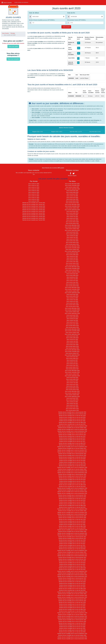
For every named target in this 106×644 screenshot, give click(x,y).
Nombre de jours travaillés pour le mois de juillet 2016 (72, 422)
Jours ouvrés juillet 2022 (72, 255)
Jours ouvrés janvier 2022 (72, 265)
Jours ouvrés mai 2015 (72, 403)
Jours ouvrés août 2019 (72, 315)
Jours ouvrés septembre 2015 (72, 397)
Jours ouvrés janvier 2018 (72, 348)
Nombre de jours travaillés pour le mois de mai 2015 (72, 502)
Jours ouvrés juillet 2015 (72, 400)
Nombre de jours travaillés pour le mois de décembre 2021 (72, 556)
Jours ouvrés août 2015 (72, 398)
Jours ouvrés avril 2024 (72, 218)
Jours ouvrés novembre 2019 (72, 310)
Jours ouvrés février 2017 (72, 367)
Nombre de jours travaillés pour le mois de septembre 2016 (72, 426)
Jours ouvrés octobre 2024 (72, 208)
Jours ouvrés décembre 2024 (72, 204)
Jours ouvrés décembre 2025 (72, 184)
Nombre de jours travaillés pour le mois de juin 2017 (72, 441)
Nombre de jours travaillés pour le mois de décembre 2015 (72, 514)
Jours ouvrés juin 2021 (72, 277)
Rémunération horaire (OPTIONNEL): (77, 20)
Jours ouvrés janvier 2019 (72, 327)
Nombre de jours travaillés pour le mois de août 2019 (72, 487)
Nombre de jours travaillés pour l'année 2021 (34, 213)
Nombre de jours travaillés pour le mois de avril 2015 (72, 500)
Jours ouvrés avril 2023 (72, 239)
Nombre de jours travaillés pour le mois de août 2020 (72, 528)
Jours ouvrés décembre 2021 (72, 267)
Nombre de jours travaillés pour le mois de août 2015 (72, 507)
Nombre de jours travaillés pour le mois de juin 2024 (72, 608)
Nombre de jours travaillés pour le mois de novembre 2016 (72, 429)
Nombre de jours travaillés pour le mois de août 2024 (72, 611)
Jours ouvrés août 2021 (72, 274)
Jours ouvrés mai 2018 (72, 341)
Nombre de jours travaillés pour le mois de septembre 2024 (72, 613)
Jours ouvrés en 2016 (34, 184)
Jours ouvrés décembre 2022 (72, 246)
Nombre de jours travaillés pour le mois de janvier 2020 (72, 516)
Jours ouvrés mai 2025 (72, 196)
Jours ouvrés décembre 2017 (72, 350)
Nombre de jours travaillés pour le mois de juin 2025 (72, 628)
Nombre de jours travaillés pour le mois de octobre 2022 (72, 573)
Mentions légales (72, 176)
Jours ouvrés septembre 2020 (72, 293)
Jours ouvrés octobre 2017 (72, 353)
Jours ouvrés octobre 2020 (72, 291)
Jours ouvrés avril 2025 (72, 198)
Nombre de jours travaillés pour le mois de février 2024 (72, 601)
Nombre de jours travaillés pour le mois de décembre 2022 (72, 576)
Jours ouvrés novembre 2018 (72, 331)
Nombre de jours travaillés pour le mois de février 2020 (72, 518)
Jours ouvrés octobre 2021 (72, 270)
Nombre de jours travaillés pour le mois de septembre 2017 (72, 447)
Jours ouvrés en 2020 (34, 192)
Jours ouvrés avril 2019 (72, 322)
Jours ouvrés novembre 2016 (72, 372)
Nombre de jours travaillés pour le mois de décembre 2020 (72, 535)
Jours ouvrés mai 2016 (72, 383)
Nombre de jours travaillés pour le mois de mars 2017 (72, 436)
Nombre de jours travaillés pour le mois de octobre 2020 (72, 531)
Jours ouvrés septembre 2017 (72, 355)
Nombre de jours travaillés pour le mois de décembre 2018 (72, 473)
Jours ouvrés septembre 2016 (72, 376)
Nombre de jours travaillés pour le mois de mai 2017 (72, 440)
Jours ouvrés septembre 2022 (72, 251)
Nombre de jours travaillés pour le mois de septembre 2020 (72, 530)
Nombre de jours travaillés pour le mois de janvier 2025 (72, 620)
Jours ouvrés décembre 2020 (72, 287)
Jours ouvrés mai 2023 (72, 237)
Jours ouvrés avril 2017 (72, 364)
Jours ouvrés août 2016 (72, 377)
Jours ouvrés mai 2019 (72, 320)
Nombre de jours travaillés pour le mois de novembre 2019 (72, 492)
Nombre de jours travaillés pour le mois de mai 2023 (72, 585)
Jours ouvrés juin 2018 (72, 339)
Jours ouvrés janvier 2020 (72, 307)
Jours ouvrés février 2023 (72, 243)
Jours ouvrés (7, 3)
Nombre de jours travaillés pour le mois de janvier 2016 (72, 412)
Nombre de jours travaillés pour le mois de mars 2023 (72, 582)
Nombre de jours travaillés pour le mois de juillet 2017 (72, 443)
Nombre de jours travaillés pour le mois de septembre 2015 (72, 509)
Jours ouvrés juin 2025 (72, 194)
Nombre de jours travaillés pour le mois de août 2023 (72, 590)
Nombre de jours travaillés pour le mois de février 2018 (72, 455)
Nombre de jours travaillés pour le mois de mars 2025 (72, 623)
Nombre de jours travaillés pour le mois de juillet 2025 (72, 630)
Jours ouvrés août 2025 (72, 191)
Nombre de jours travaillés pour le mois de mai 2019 (72, 481)
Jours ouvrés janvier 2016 (72, 390)
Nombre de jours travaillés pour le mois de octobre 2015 (72, 511)
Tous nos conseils (13, 59)
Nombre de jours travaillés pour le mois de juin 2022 (72, 566)
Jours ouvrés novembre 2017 (72, 352)
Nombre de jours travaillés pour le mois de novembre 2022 (72, 575)
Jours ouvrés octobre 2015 (72, 395)
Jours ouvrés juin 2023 (72, 236)
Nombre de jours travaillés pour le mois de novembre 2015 (72, 512)
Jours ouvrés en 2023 (34, 198)
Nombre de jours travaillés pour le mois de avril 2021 (72, 542)
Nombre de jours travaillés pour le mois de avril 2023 (72, 583)
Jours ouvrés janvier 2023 (72, 244)
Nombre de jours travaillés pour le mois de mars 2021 (72, 540)
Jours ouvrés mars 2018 (72, 345)
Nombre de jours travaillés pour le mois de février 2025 (72, 621)
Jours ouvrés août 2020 (72, 294)
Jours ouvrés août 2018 (72, 336)
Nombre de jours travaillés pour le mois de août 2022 (72, 570)
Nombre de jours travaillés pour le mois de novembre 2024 (72, 616)
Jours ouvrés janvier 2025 (72, 203)
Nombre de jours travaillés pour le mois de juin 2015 (72, 504)
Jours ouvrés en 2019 (34, 189)
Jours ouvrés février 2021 (72, 284)
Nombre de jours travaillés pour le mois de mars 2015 (72, 499)
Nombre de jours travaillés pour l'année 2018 (34, 206)
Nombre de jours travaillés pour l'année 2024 (34, 218)
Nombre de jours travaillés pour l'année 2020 (34, 211)
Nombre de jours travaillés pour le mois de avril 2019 (72, 480)
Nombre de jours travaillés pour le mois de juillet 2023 (72, 589)
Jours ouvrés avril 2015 (72, 405)
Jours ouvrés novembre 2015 (72, 393)
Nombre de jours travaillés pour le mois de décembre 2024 (72, 618)
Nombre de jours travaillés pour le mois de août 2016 (72, 424)
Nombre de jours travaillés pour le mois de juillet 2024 (72, 609)
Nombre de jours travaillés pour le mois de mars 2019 (72, 478)
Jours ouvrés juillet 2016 (72, 379)
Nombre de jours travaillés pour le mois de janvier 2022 (72, 557)
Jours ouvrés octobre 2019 (72, 312)
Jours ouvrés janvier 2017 (72, 369)
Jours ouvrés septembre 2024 (72, 210)
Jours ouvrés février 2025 (72, 201)
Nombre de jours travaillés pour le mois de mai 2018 (72, 461)
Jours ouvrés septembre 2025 (72, 189)
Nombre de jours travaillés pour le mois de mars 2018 (72, 457)
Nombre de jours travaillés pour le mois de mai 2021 (72, 544)
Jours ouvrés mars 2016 (72, 386)
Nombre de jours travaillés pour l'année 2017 (34, 204)
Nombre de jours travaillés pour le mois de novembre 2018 (72, 471)
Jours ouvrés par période (21, 2)
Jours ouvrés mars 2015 (72, 407)
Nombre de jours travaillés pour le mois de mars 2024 (72, 602)
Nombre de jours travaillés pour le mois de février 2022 (72, 559)
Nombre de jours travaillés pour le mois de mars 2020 (72, 519)
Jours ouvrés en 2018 (34, 187)
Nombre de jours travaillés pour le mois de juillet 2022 (72, 568)
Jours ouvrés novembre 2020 (72, 289)
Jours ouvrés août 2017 (72, 357)
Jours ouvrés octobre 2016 (72, 374)
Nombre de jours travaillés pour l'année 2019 (34, 208)
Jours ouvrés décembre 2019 (72, 308)
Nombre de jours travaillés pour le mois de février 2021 (72, 538)
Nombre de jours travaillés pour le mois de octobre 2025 (72, 635)
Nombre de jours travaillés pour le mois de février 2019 (72, 476)
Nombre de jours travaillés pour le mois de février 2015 (72, 497)
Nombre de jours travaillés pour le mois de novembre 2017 (72, 450)
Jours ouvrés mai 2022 (72, 258)
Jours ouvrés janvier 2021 (72, 286)
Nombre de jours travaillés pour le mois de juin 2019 (72, 483)
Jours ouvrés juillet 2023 (72, 234)
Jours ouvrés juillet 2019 (72, 317)
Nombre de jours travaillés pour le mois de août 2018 (72, 466)
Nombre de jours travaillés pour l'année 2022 (34, 215)
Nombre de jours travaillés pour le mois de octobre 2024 (72, 615)
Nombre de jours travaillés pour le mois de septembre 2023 (72, 592)
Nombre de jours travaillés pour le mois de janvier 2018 (72, 454)
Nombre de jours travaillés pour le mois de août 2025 (72, 632)
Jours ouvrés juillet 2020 (72, 296)
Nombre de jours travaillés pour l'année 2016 (34, 203)
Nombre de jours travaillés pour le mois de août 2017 (72, 445)
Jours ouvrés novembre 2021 (72, 268)
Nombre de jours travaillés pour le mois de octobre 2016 (72, 428)
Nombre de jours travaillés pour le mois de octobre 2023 (72, 594)
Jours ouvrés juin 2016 (72, 381)
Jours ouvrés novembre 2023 (72, 227)
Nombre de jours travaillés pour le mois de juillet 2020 (72, 526)
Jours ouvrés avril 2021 (72, 281)
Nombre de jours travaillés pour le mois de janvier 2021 (72, 537)
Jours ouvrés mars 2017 (72, 365)
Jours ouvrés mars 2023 (72, 241)
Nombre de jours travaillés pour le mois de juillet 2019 (72, 485)
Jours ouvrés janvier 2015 (72, 410)
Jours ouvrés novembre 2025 (72, 185)
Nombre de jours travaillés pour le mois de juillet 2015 (72, 506)
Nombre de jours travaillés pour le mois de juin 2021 (72, 545)
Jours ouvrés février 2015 (72, 409)
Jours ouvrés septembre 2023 (72, 230)
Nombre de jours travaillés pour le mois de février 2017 (72, 435)
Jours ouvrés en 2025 (34, 201)
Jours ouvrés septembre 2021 (72, 272)
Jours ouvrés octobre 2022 (72, 249)
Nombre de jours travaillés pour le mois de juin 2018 (72, 462)
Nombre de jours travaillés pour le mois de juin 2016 (72, 421)
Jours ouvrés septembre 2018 (72, 334)
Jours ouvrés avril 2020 (72, 301)
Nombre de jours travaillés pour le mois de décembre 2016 (72, 431)
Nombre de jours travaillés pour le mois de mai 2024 (72, 606)
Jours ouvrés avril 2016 (72, 384)
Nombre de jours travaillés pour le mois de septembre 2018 (72, 467)
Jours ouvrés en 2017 (34, 185)
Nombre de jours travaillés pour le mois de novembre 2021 (72, 554)
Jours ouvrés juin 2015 (72, 402)
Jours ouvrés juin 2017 (72, 360)
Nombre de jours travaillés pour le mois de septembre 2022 (72, 571)
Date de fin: (71, 13)
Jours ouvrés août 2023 (72, 232)
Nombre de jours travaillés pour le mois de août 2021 (72, 549)
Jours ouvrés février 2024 (72, 222)
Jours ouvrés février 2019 (72, 326)
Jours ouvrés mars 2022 (72, 262)
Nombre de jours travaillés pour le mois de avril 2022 (72, 563)
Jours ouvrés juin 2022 (72, 256)
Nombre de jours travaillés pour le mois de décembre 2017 (72, 452)
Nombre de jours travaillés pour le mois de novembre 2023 (72, 595)
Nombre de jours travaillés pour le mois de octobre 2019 (72, 490)
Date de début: (34, 13)
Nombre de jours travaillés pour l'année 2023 (34, 217)
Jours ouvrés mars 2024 (72, 220)
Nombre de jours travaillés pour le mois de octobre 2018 (72, 469)
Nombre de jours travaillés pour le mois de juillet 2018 (72, 464)
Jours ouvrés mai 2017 (72, 362)
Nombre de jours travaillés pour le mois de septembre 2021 (72, 551)
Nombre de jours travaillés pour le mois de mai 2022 (72, 564)
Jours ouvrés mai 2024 (72, 217)
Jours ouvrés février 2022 (72, 263)
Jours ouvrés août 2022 (72, 253)
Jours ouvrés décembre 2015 (72, 391)
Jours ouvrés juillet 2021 (72, 275)
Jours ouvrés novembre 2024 (72, 206)
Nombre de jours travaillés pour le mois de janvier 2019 (72, 474)
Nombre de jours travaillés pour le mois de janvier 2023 (72, 578)
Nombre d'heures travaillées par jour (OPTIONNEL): (42, 20)
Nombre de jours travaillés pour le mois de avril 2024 (72, 604)
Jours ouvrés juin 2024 (72, 215)
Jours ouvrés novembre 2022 (72, 248)
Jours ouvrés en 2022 (34, 196)
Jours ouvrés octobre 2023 (72, 229)
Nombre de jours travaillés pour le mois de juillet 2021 (72, 547)
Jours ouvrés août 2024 (72, 211)
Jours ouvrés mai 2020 (72, 300)
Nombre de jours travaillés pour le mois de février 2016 (72, 414)
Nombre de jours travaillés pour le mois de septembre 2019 (72, 488)
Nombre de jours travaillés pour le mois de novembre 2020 (72, 533)
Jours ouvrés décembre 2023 (72, 225)
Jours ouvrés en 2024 (34, 199)
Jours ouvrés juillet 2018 (72, 338)
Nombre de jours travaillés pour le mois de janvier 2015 (72, 495)
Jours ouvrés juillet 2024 (72, 213)
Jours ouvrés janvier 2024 (72, 223)
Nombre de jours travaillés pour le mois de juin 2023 (72, 587)
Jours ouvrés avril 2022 (72, 260)
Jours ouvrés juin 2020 (72, 298)
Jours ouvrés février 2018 (72, 346)
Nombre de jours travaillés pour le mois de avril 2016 (72, 417)
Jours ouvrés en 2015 (34, 191)
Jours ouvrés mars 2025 (72, 199)
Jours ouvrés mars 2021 (72, 282)
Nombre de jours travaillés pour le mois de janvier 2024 (72, 599)
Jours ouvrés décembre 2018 (72, 329)
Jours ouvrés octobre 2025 (72, 187)
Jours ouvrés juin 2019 (72, 319)
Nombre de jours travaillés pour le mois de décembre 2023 (72, 597)
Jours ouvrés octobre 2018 (72, 333)
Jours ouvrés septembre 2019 (72, 313)
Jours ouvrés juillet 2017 (72, 358)
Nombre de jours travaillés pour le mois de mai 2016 (72, 419)
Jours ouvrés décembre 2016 (72, 371)
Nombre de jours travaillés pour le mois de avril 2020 (72, 521)
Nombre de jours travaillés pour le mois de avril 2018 (72, 459)
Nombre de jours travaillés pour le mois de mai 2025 (72, 627)
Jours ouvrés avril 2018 (72, 343)
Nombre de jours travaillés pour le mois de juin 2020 (72, 525)
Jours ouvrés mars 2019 (72, 324)
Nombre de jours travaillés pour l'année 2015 (34, 210)
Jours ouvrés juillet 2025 (72, 192)
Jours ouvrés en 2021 (34, 194)
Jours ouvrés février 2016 (72, 388)
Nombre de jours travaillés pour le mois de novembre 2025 (72, 637)
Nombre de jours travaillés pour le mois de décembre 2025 (72, 639)
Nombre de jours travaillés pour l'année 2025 (34, 220)
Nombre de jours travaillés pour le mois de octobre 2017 (72, 448)
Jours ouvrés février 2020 (72, 305)
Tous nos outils (13, 46)
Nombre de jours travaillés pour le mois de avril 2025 (72, 625)
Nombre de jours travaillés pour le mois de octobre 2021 (72, 552)
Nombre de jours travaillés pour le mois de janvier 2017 (72, 433)
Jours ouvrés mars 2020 (72, 303)
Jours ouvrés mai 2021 (72, 279)
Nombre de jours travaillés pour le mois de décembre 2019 (72, 493)
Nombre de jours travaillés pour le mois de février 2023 (72, 580)
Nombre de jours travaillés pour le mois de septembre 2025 (72, 634)
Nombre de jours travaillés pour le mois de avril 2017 (72, 438)
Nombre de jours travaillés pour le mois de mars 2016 (72, 416)
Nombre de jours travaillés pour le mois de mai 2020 (72, 523)
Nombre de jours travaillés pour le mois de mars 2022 (72, 561)
